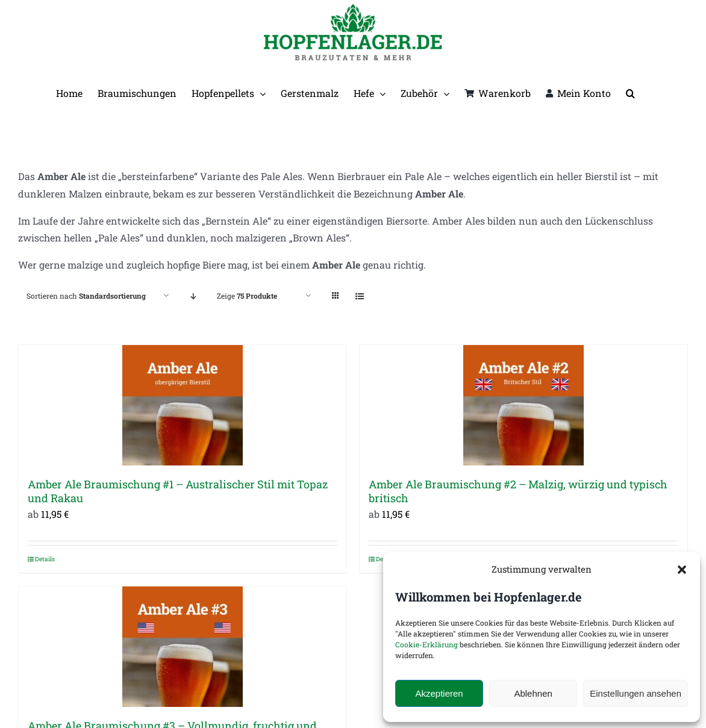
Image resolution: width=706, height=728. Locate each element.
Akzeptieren (439, 693)
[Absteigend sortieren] (193, 296)
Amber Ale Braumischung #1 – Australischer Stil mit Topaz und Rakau (178, 491)
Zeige (247, 296)
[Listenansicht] (359, 296)
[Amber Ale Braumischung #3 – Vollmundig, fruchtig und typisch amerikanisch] (183, 647)
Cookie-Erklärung (426, 644)
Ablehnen (533, 693)
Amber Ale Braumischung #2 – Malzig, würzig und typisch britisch (518, 491)
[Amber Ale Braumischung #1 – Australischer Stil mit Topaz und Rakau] (183, 405)
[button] (682, 570)
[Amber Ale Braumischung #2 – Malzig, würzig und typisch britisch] (523, 405)
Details (45, 559)
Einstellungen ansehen (636, 693)
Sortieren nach (86, 296)
